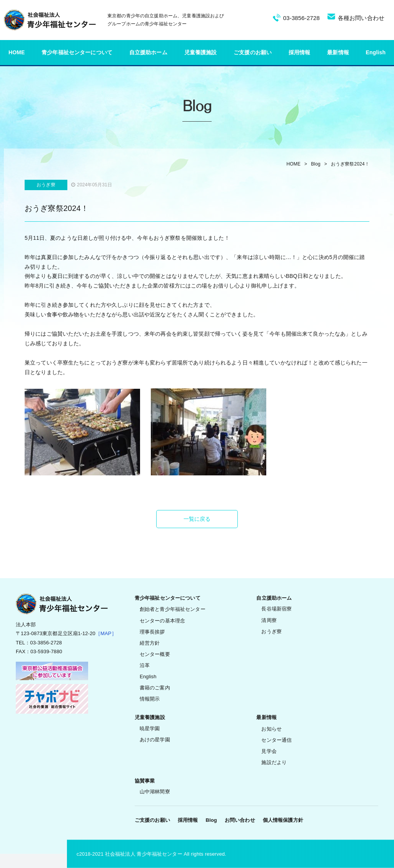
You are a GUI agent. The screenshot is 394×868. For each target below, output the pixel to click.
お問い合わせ (240, 820)
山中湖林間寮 (155, 792)
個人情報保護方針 (283, 820)
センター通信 (276, 740)
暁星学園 (150, 728)
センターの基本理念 (162, 621)
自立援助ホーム (148, 52)
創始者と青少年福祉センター (173, 609)
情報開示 (150, 699)
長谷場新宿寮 (276, 609)
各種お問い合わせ (361, 18)
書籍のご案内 (155, 688)
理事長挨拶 (152, 632)
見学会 (269, 751)
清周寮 (269, 620)
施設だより (274, 762)
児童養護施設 (201, 52)
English (376, 52)
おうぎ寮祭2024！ (350, 164)
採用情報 (300, 52)
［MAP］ (106, 633)
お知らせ (271, 729)
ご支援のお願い (253, 52)
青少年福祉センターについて (77, 52)
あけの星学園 (155, 740)
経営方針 (150, 643)
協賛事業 (145, 781)
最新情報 (338, 52)
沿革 (145, 665)
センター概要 (155, 654)
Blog (316, 164)
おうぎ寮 (271, 631)
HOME (17, 52)
